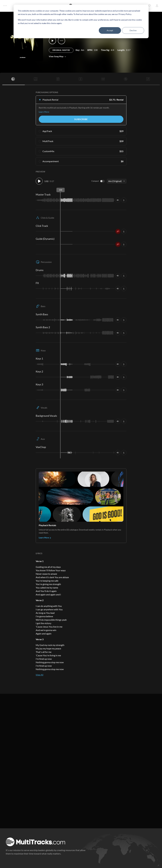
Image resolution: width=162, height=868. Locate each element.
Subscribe (81, 119)
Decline (133, 30)
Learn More (44, 112)
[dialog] (81, 21)
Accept (110, 30)
